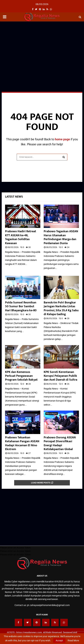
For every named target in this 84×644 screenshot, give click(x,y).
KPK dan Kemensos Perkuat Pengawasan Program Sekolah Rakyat (21, 376)
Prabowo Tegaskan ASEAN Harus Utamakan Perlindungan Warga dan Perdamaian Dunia (61, 237)
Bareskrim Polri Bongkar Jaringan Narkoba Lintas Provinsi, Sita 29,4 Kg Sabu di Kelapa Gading (61, 308)
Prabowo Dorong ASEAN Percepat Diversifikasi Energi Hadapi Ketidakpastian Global (60, 443)
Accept (59, 640)
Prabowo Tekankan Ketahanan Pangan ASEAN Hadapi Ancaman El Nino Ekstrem (22, 443)
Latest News (14, 197)
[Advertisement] (42, 48)
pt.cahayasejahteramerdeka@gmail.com (48, 605)
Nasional (11, 279)
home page (62, 139)
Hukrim (49, 279)
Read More (73, 640)
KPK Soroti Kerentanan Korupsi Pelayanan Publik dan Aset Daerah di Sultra (60, 376)
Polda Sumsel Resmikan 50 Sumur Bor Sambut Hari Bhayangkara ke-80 (21, 307)
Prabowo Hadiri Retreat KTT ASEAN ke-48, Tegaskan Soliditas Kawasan (21, 237)
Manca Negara (13, 208)
